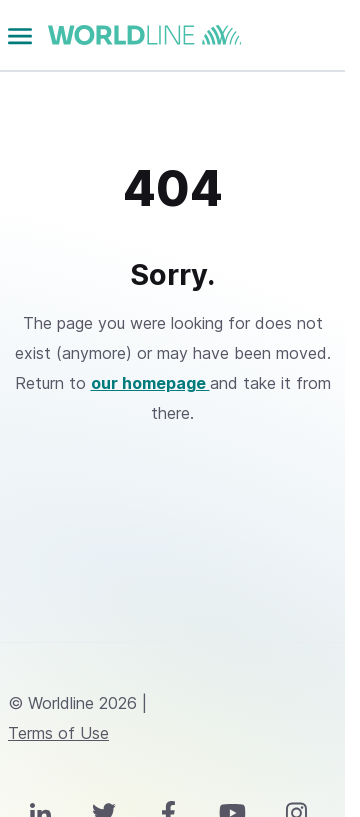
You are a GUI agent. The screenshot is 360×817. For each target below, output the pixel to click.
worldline (144, 35)
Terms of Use (58, 733)
